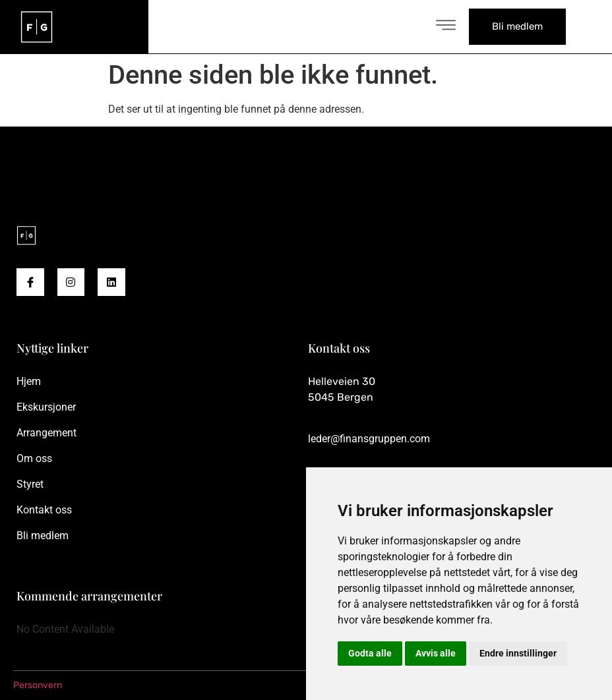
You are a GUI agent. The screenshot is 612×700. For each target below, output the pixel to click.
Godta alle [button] (370, 653)
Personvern (38, 685)
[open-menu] (446, 27)
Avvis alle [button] (436, 653)
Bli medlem (517, 26)
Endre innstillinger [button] (518, 653)
